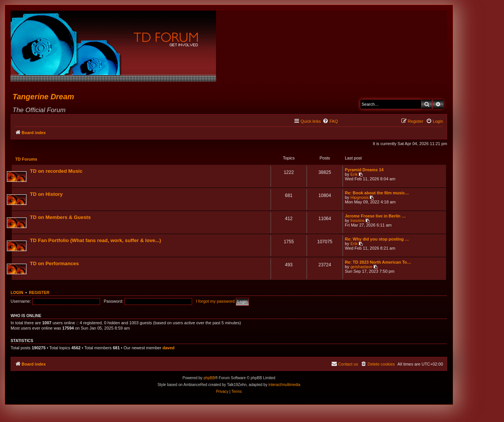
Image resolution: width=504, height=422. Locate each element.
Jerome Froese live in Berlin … (375, 216)
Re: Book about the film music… (376, 193)
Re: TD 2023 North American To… (378, 263)
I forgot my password (215, 302)
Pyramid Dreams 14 (364, 170)
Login (17, 293)
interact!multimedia (284, 385)
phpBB (209, 379)
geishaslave (361, 267)
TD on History (47, 195)
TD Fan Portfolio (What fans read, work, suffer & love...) (96, 241)
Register (39, 293)
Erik (354, 175)
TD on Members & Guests (61, 218)
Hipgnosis (359, 198)
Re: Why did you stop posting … (376, 239)
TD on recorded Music (57, 171)
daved (169, 349)
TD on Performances (55, 264)
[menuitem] (330, 121)
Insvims (357, 221)
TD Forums (27, 159)
